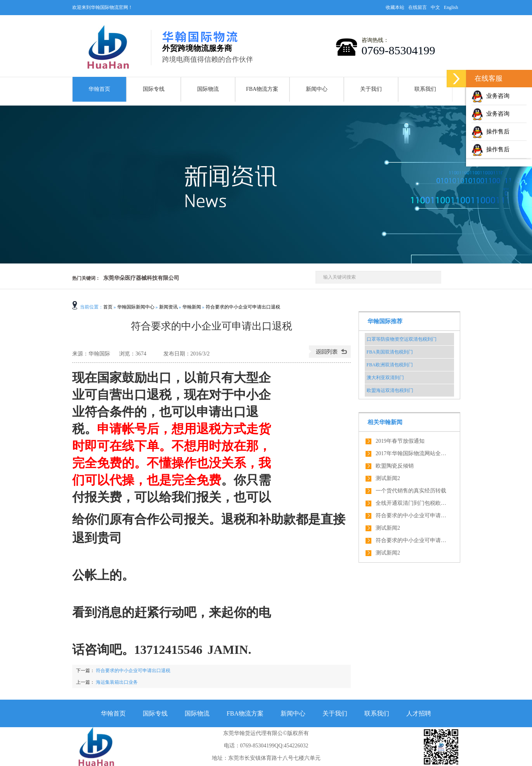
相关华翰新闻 (385, 422)
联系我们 (425, 89)
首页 (108, 307)
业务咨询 (490, 96)
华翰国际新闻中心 (136, 307)
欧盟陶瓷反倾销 (395, 466)
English (451, 7)
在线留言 (418, 7)
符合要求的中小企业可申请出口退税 (243, 307)
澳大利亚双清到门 (385, 378)
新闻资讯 (168, 307)
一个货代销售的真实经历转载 (411, 491)
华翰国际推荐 (385, 321)
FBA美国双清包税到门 (390, 352)
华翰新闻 (192, 307)
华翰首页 (99, 89)
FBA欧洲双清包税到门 (390, 365)
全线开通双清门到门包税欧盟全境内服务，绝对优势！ (412, 503)
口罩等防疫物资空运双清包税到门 (402, 339)
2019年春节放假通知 (400, 441)
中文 (435, 7)
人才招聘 (419, 713)
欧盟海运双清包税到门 (390, 390)
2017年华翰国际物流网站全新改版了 (412, 453)
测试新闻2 (388, 478)
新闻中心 (317, 89)
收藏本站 (395, 7)
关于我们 (371, 89)
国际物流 (208, 89)
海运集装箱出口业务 (117, 682)
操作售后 (490, 132)
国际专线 (154, 89)
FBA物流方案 (262, 89)
